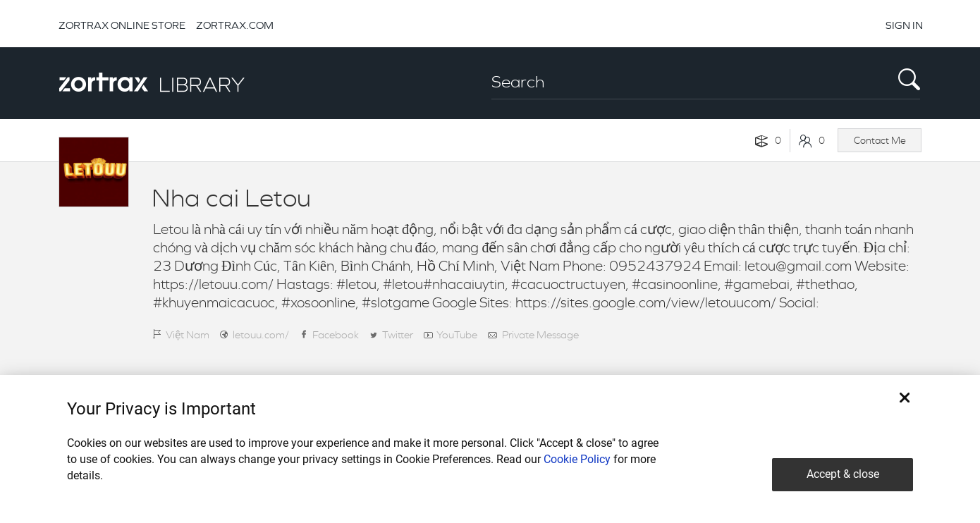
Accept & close (843, 474)
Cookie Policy (577, 459)
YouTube (457, 334)
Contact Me (880, 140)
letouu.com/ (261, 334)
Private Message (540, 334)
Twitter (398, 334)
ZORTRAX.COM (235, 25)
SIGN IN (904, 25)
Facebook (336, 334)
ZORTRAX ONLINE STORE (122, 25)
